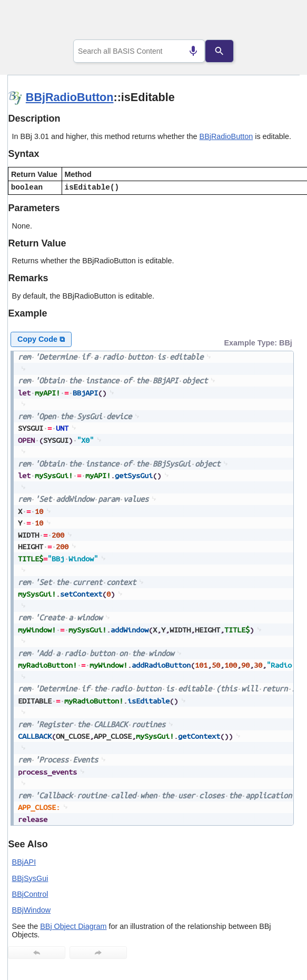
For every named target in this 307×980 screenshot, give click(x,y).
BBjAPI (24, 862)
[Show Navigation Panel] (278, 22)
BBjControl (30, 894)
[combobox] (139, 51)
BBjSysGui (30, 878)
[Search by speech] (193, 51)
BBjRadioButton (70, 97)
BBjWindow (32, 910)
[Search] (219, 51)
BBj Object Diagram (73, 926)
